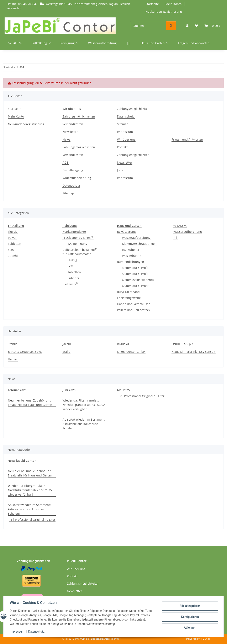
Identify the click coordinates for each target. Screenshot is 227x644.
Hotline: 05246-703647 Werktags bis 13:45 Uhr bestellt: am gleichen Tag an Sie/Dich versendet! (68, 6)
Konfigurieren (189, 617)
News (66, 139)
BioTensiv (70, 284)
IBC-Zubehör (131, 250)
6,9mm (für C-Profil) (136, 286)
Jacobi (67, 344)
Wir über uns (72, 109)
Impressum (17, 632)
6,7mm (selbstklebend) (138, 280)
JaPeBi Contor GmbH (131, 352)
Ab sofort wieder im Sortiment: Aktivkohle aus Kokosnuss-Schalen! (84, 424)
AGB (65, 162)
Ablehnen (189, 628)
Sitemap (123, 124)
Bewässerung (126, 232)
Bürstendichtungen (131, 262)
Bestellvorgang (73, 170)
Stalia (66, 352)
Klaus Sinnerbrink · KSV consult (194, 352)
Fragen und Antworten (187, 139)
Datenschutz (37, 632)
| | (175, 238)
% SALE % (180, 226)
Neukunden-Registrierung (164, 12)
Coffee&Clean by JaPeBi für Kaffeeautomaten (80, 252)
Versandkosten (73, 124)
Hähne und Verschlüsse (134, 304)
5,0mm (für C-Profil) (136, 274)
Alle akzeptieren (189, 606)
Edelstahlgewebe (129, 298)
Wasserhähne (132, 256)
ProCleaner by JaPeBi (78, 238)
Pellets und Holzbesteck (134, 310)
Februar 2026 (17, 390)
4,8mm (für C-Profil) (136, 268)
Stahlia (13, 344)
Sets (11, 250)
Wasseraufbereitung (136, 238)
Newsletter (70, 132)
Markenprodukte (74, 232)
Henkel (13, 359)
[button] (187, 26)
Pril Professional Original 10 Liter (142, 396)
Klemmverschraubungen (139, 244)
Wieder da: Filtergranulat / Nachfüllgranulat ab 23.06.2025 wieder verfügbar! (85, 405)
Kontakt (122, 147)
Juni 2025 (69, 390)
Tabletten (15, 244)
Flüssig (13, 232)
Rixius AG (124, 344)
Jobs (120, 170)
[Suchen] (148, 26)
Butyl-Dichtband (128, 292)
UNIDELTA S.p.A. (183, 344)
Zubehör (14, 256)
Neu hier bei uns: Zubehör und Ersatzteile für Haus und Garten (30, 403)
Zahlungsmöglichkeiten (79, 116)
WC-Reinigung (77, 244)
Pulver (12, 238)
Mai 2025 (123, 390)
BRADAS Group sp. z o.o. (25, 352)
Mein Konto (173, 4)
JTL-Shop (205, 639)
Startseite (152, 4)
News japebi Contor (22, 461)
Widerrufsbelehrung (77, 178)
